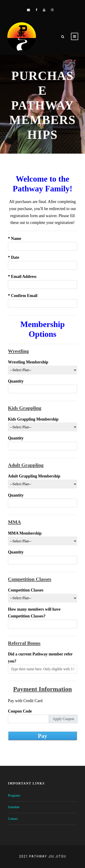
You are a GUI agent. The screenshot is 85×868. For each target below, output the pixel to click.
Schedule (14, 807)
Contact (13, 819)
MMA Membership (25, 533)
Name (15, 239)
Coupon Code (20, 711)
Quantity (16, 381)
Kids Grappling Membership (33, 419)
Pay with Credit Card (25, 701)
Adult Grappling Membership (34, 476)
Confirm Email (23, 296)
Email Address (22, 277)
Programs (14, 796)
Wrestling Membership (28, 362)
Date (13, 257)
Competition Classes (26, 590)
